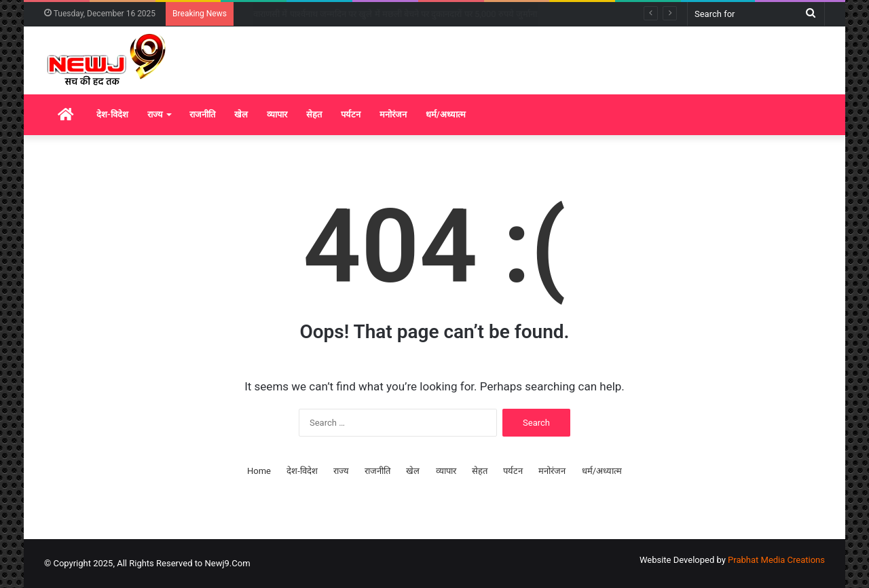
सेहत (314, 114)
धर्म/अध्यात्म (446, 114)
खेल (241, 114)
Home (259, 471)
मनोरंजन (393, 114)
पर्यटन (351, 114)
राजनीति (202, 114)
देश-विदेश (112, 114)
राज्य (155, 114)
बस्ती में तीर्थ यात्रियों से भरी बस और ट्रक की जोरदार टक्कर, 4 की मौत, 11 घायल (379, 14)
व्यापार (277, 114)
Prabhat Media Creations (776, 560)
